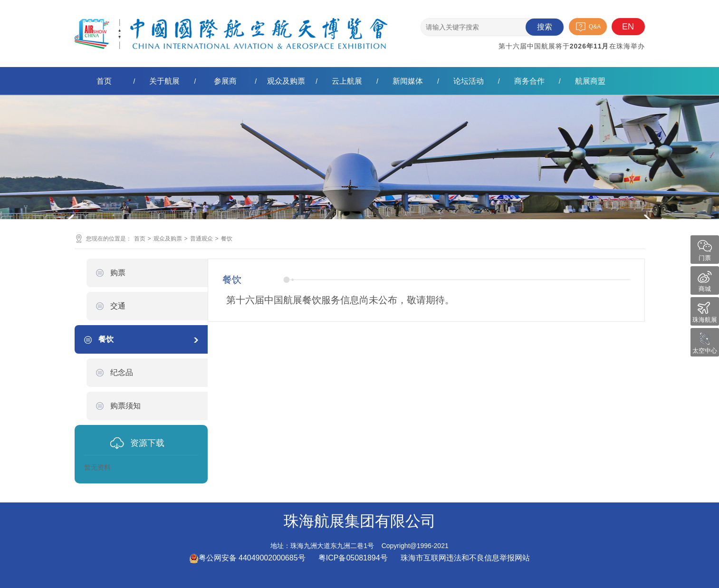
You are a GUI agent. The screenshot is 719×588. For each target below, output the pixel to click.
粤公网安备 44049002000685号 (247, 558)
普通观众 (201, 239)
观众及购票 (286, 81)
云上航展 (347, 81)
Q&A (595, 27)
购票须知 (125, 406)
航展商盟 (590, 81)
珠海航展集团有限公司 (231, 26)
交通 (118, 306)
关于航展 (164, 81)
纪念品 (122, 372)
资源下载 (147, 443)
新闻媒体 (408, 81)
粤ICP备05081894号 (354, 558)
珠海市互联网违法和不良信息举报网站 (465, 558)
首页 (104, 81)
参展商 (225, 81)
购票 (118, 273)
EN (628, 27)
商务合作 (529, 81)
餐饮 (227, 239)
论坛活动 (469, 81)
